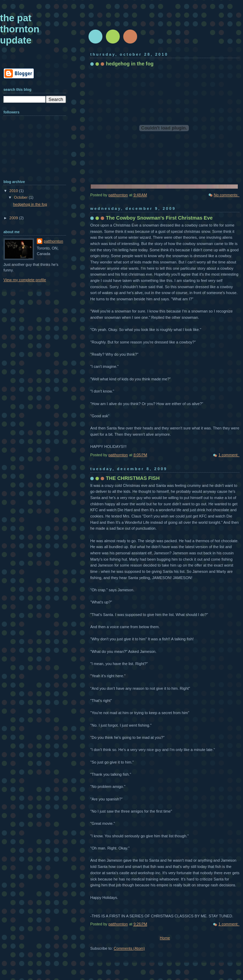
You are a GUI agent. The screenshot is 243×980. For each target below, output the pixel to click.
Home (165, 938)
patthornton (53, 241)
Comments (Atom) (129, 948)
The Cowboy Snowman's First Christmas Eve (159, 218)
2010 (14, 191)
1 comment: (229, 455)
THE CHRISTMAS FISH (133, 478)
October (21, 197)
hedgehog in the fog (130, 64)
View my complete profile (25, 280)
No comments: (227, 195)
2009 (14, 218)
